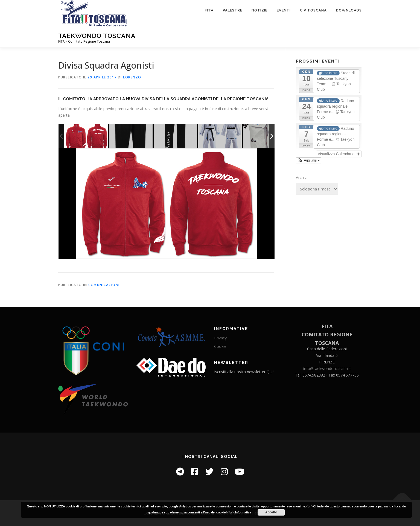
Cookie (220, 346)
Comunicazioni (104, 285)
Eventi (284, 10)
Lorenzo (132, 77)
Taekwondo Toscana (97, 36)
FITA (209, 10)
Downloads (349, 10)
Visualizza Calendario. (339, 154)
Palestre (233, 10)
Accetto (271, 512)
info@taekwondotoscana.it (327, 368)
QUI (270, 372)
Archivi (302, 177)
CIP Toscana (313, 10)
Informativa (243, 512)
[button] (309, 160)
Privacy (220, 338)
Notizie (259, 10)
